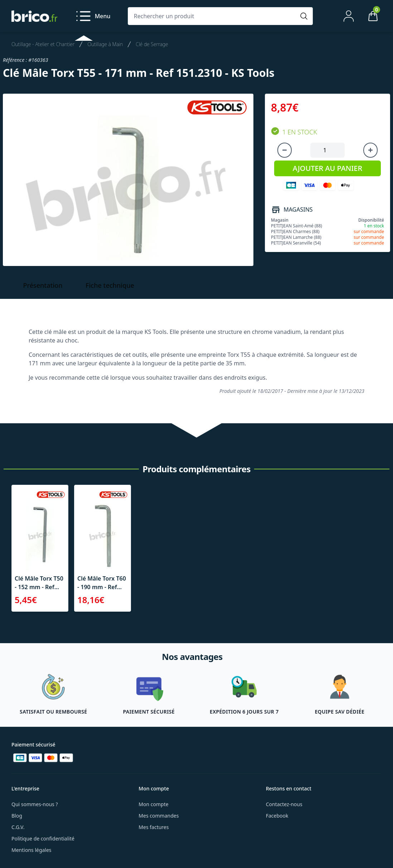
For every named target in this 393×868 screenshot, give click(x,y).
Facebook (277, 816)
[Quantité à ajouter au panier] (327, 150)
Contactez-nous (284, 804)
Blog (17, 816)
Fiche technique (110, 285)
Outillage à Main (105, 44)
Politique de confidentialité (43, 839)
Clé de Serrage (152, 44)
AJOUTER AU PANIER (327, 168)
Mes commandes (159, 816)
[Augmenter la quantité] (370, 150)
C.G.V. (18, 827)
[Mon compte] (349, 16)
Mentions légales (31, 850)
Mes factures (154, 827)
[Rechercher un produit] (213, 16)
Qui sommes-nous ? (35, 804)
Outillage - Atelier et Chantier (43, 44)
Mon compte (153, 804)
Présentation (43, 285)
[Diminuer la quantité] (285, 150)
